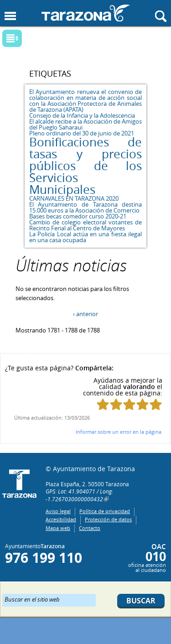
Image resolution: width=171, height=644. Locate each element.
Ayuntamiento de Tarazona (86, 13)
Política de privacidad (105, 511)
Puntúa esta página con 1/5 (103, 404)
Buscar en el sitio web (32, 599)
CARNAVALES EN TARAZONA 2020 (74, 198)
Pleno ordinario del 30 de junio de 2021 (82, 133)
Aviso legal (58, 511)
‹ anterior (85, 314)
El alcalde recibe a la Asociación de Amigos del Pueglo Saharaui (85, 124)
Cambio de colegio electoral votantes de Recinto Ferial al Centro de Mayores (85, 225)
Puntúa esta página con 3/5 (129, 404)
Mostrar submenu (12, 38)
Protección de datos (108, 519)
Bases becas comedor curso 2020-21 (78, 216)
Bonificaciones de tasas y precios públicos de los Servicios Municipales (85, 166)
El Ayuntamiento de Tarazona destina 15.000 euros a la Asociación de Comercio (85, 207)
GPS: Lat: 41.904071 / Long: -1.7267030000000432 (79, 495)
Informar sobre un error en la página (119, 432)
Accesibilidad (61, 519)
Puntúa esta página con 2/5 (116, 404)
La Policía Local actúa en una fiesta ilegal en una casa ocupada (85, 237)
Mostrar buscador (161, 16)
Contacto (90, 528)
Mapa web (58, 528)
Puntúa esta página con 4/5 (142, 404)
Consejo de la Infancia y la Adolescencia (82, 115)
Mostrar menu (10, 16)
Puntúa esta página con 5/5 (156, 404)
